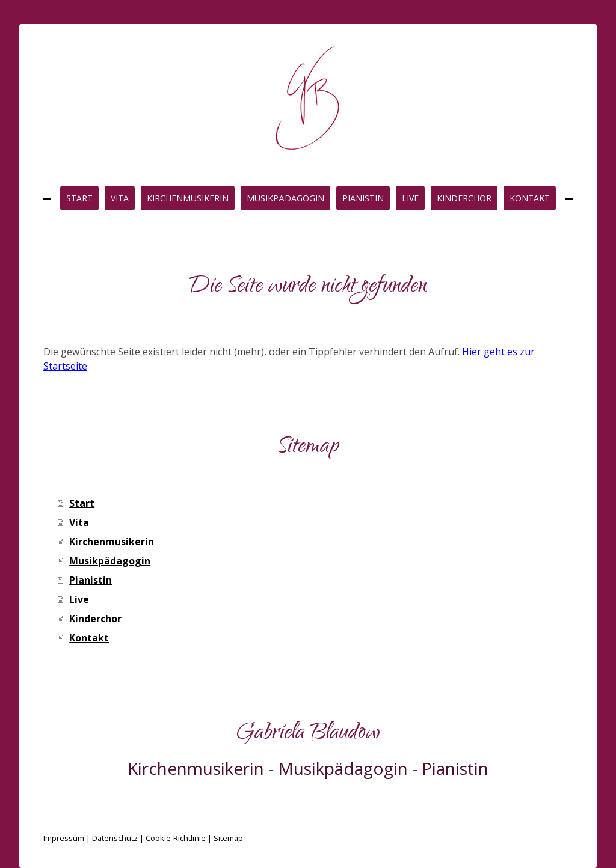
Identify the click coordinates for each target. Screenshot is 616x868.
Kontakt (530, 198)
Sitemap (228, 838)
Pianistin (363, 198)
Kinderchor (464, 198)
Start (79, 198)
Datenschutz (115, 838)
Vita (120, 198)
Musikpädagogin (285, 198)
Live (410, 198)
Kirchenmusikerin (188, 198)
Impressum (64, 838)
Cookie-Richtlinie (176, 838)
